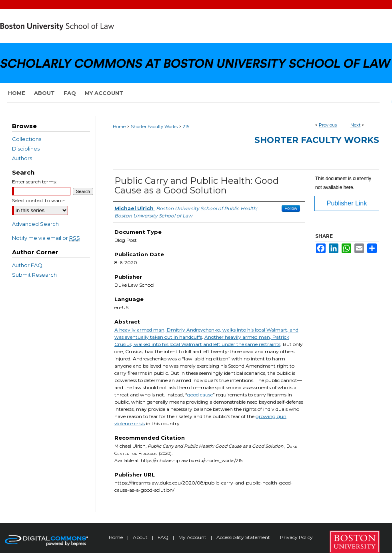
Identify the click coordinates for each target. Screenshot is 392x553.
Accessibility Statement (244, 537)
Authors (22, 158)
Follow (291, 208)
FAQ (164, 537)
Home (119, 127)
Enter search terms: (34, 182)
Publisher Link (347, 203)
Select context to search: (39, 200)
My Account (193, 537)
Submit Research (34, 275)
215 (186, 127)
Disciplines (26, 149)
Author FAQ (27, 265)
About (141, 537)
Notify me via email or (46, 238)
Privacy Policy (296, 537)
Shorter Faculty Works (154, 127)
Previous (328, 125)
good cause (200, 395)
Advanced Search (35, 224)
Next (355, 125)
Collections (27, 139)
